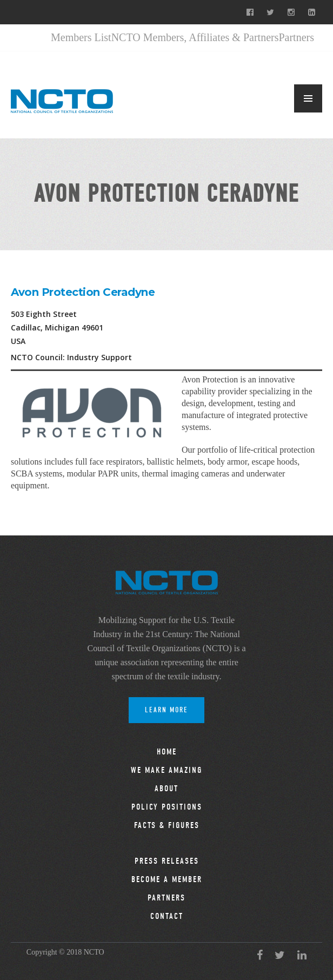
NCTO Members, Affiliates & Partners (195, 37)
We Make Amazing (166, 770)
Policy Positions (167, 807)
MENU (308, 98)
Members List (81, 37)
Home (167, 752)
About (166, 789)
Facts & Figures (167, 825)
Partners (296, 37)
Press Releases (167, 861)
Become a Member (167, 879)
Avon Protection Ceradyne (83, 292)
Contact (167, 916)
